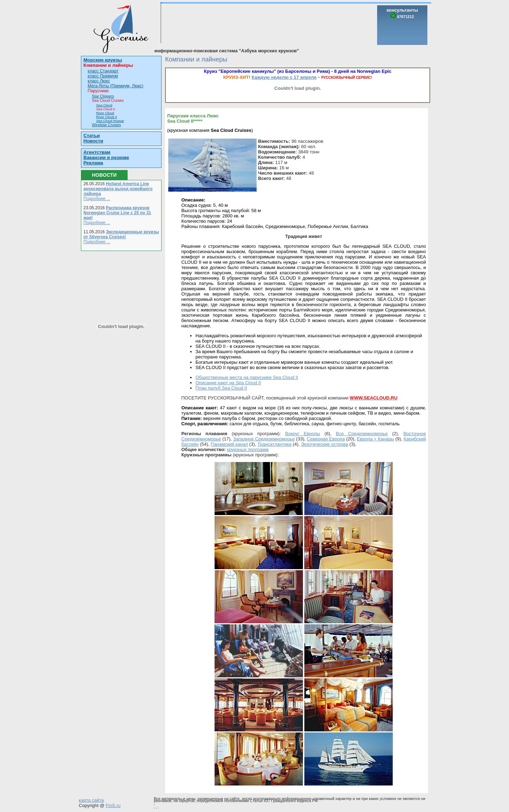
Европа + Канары (376, 439)
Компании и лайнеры (108, 65)
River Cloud (105, 113)
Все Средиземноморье (362, 434)
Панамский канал (229, 444)
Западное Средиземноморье (264, 439)
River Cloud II (107, 117)
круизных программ (248, 449)
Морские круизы (103, 60)
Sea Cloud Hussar (110, 121)
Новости (93, 141)
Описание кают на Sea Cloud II (228, 383)
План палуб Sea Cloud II (221, 388)
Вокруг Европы (303, 434)
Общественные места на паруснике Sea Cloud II (247, 377)
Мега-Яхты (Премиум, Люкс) (116, 86)
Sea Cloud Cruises (108, 100)
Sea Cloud (104, 105)
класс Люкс (99, 81)
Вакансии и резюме (106, 157)
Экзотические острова (324, 444)
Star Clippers (103, 96)
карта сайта (91, 800)
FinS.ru (113, 805)
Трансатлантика (274, 444)
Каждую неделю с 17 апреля (284, 77)
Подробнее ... (97, 199)
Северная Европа (326, 439)
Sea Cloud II (106, 109)
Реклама (93, 163)
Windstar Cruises (106, 125)
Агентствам (97, 152)
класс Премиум (103, 76)
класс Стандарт (103, 71)
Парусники (98, 91)
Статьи (92, 136)
